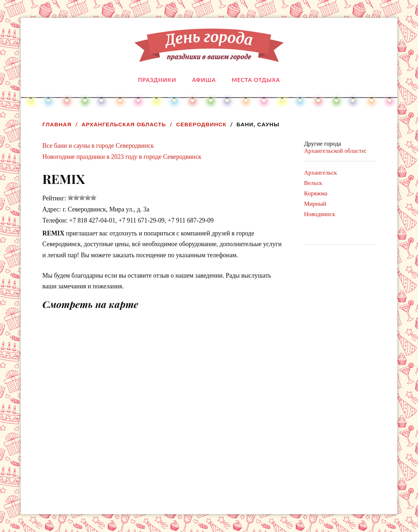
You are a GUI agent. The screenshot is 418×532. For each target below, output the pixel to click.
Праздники (157, 80)
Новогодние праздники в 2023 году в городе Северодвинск (122, 157)
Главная (57, 124)
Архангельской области (335, 151)
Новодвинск (320, 214)
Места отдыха (256, 80)
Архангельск (321, 173)
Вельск (313, 183)
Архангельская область (124, 124)
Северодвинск (201, 124)
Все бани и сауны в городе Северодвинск (98, 146)
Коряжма (316, 193)
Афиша (204, 80)
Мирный (315, 204)
